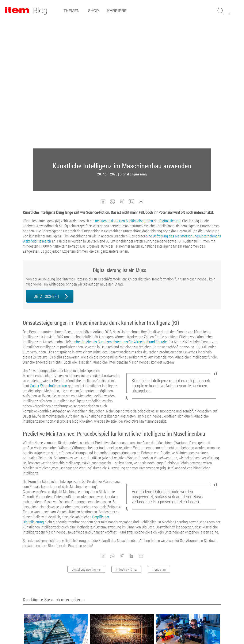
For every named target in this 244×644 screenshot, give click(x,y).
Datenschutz (115, 629)
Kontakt (133, 629)
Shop (93, 11)
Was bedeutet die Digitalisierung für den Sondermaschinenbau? (54, 527)
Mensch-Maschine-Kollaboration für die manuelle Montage (186, 527)
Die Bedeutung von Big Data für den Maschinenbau (120, 527)
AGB (80, 629)
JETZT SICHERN (47, 169)
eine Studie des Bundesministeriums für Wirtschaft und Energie (121, 214)
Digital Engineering (133, 47)
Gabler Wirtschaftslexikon (49, 258)
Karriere (117, 11)
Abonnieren (120, 587)
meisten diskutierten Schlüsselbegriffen (124, 93)
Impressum (95, 629)
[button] (103, 74)
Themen (72, 11)
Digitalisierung (170, 93)
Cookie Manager (153, 629)
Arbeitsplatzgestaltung (190, 533)
